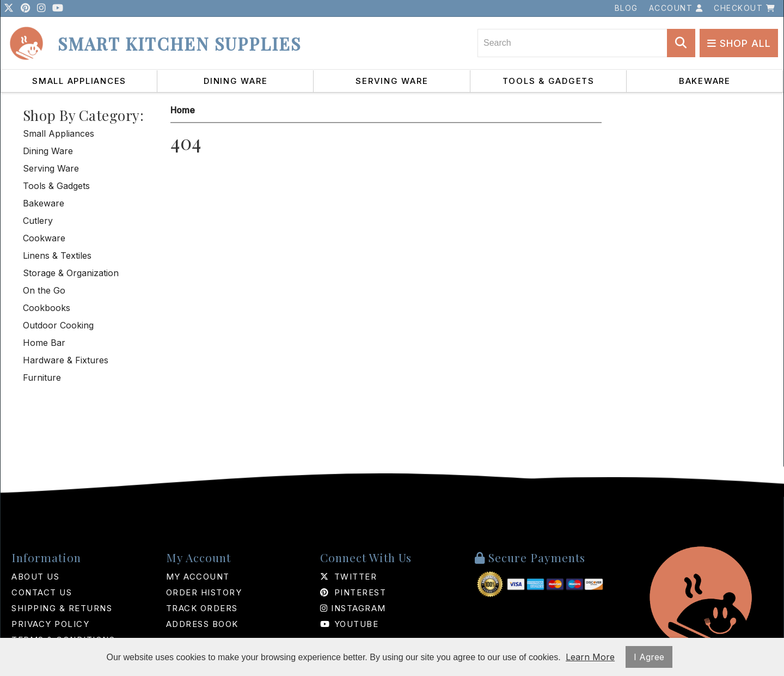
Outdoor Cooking (58, 325)
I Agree (649, 657)
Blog (626, 8)
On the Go (44, 290)
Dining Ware (235, 81)
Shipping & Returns (62, 608)
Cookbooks (47, 308)
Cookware (44, 238)
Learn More (590, 657)
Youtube (349, 624)
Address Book (202, 624)
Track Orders (202, 608)
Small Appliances (79, 81)
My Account (198, 577)
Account (676, 8)
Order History (204, 592)
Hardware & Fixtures (66, 360)
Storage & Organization (71, 273)
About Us (35, 577)
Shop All (739, 43)
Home (183, 110)
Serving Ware (392, 81)
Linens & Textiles (57, 255)
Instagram (353, 608)
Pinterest (353, 592)
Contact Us (42, 592)
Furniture (42, 377)
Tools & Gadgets (549, 81)
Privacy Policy (50, 624)
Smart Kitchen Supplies (179, 44)
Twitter (348, 577)
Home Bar (44, 343)
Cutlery (38, 221)
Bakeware (705, 81)
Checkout (745, 8)
